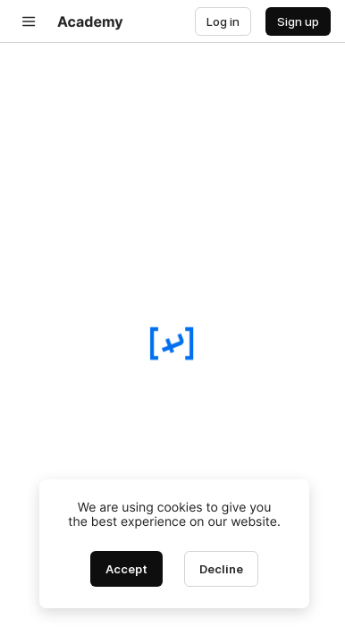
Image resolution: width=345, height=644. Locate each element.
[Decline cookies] (221, 569)
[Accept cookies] (126, 569)
